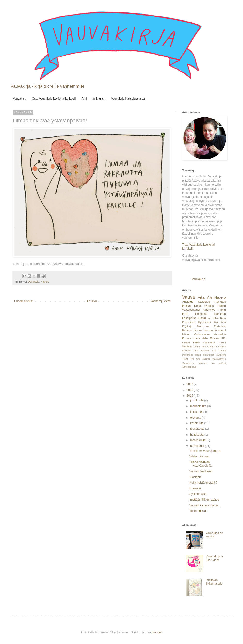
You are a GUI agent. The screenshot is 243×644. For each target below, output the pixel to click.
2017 (190, 384)
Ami (84, 99)
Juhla (196, 351)
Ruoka (222, 306)
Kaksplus (204, 302)
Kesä (198, 306)
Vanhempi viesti (161, 301)
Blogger (157, 632)
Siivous (198, 330)
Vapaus (206, 359)
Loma (197, 338)
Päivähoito (188, 355)
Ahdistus (188, 302)
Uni (198, 359)
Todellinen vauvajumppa (205, 451)
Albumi (197, 346)
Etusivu (92, 301)
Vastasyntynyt (191, 310)
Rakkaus (187, 330)
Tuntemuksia (198, 511)
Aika (201, 297)
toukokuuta (198, 429)
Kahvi (215, 318)
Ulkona (186, 334)
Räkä (198, 355)
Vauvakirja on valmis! (214, 535)
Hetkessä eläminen (211, 314)
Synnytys (221, 355)
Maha (205, 338)
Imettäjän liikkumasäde (204, 500)
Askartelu (34, 282)
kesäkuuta (197, 423)
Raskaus (220, 302)
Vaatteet (187, 346)
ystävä (222, 363)
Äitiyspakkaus (189, 367)
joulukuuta (197, 400)
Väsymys (209, 310)
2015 (190, 396)
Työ (192, 359)
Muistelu (215, 338)
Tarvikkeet (220, 330)
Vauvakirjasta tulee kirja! (214, 558)
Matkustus (203, 326)
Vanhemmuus (202, 334)
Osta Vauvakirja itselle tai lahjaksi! (54, 99)
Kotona (222, 351)
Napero (45, 282)
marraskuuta (199, 406)
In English (99, 99)
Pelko (196, 342)
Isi (209, 318)
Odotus (209, 306)
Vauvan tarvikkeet (201, 471)
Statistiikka (209, 342)
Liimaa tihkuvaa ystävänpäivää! (201, 464)
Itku (215, 322)
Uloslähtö (195, 477)
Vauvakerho (188, 363)
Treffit (185, 359)
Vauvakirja (20, 99)
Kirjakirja (187, 326)
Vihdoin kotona (199, 456)
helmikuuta (198, 446)
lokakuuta (197, 412)
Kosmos (187, 338)
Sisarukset (209, 355)
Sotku (202, 318)
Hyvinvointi (204, 322)
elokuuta (196, 418)
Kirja (223, 322)
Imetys (186, 306)
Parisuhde (220, 326)
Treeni (222, 342)
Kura (223, 318)
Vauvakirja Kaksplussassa (128, 99)
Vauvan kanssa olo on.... (205, 505)
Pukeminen (189, 322)
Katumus (205, 351)
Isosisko (186, 351)
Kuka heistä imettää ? (203, 483)
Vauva (189, 297)
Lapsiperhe (189, 318)
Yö (213, 363)
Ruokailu (195, 488)
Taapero (208, 330)
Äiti (210, 297)
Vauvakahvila (219, 359)
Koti (214, 351)
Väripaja (203, 363)
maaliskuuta (198, 440)
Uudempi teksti (24, 301)
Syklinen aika (198, 494)
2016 (190, 390)
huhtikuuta (197, 435)
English (222, 346)
